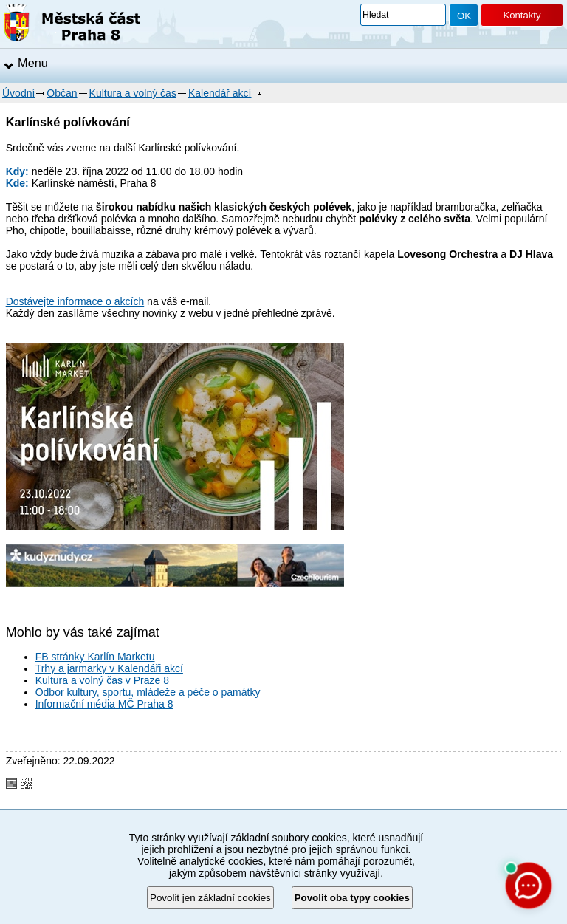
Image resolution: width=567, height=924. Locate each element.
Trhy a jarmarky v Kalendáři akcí (109, 668)
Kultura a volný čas (133, 93)
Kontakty (522, 15)
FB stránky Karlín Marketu (95, 657)
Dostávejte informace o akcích (75, 301)
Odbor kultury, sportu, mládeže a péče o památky (148, 692)
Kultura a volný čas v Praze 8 (102, 680)
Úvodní (18, 93)
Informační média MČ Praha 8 (104, 704)
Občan (62, 93)
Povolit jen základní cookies (210, 898)
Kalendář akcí (220, 93)
